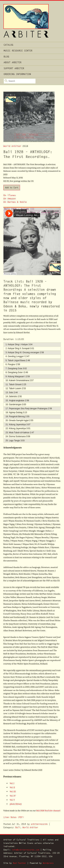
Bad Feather (20, 863)
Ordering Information (17, 74)
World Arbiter (12, 146)
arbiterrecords (39, 824)
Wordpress (48, 863)
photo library (16, 804)
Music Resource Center (18, 51)
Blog (6, 57)
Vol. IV (13, 796)
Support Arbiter (14, 68)
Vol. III (13, 791)
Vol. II (12, 787)
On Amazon (10, 199)
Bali (18, 827)
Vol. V (12, 800)
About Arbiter (12, 62)
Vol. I (12, 783)
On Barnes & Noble (15, 202)
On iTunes (10, 195)
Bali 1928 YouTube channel (48, 811)
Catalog (8, 45)
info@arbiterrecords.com (26, 850)
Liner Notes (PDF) (14, 817)
